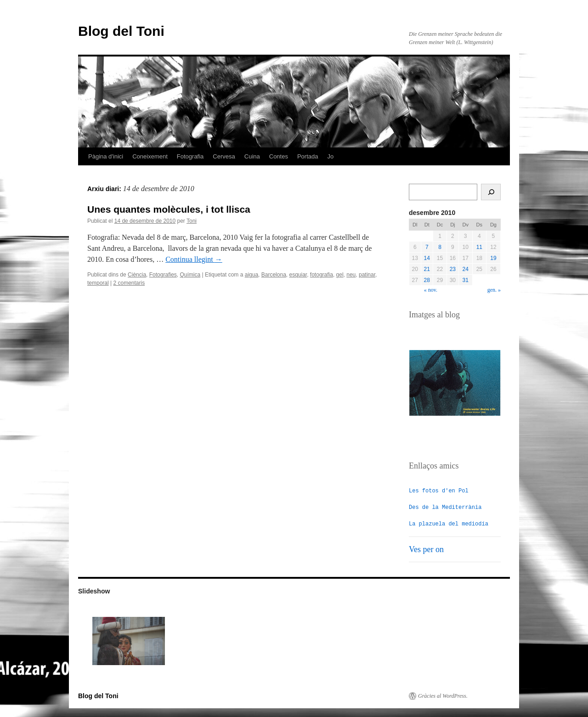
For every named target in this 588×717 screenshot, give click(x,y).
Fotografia (190, 156)
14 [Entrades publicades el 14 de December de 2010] (427, 258)
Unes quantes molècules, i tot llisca (169, 209)
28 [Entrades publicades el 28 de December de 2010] (427, 280)
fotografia (322, 275)
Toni (192, 221)
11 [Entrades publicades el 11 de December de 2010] (479, 247)
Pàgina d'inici (106, 156)
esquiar (298, 275)
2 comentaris (129, 283)
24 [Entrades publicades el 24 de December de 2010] (466, 269)
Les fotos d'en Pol (439, 490)
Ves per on (426, 549)
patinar (367, 275)
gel (340, 275)
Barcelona (274, 275)
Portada (308, 156)
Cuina (252, 156)
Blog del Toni (121, 31)
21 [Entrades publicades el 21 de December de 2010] (427, 269)
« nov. (431, 290)
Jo (331, 156)
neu (351, 275)
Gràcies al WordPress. (443, 695)
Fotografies (163, 275)
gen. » (494, 290)
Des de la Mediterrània (445, 507)
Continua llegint (194, 259)
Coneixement (150, 156)
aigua (252, 275)
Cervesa (224, 156)
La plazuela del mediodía (449, 523)
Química (190, 275)
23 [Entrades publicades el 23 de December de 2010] (453, 269)
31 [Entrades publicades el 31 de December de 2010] (466, 280)
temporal (98, 283)
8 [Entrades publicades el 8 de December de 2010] (440, 247)
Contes (279, 156)
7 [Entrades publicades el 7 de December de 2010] (427, 247)
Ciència (137, 275)
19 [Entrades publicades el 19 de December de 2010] (493, 258)
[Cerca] (491, 192)
